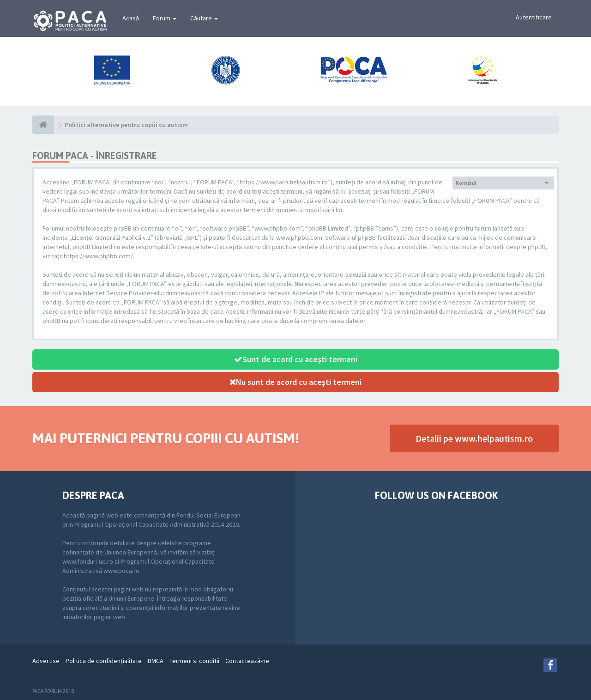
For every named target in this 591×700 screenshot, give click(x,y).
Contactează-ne (247, 661)
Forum (165, 18)
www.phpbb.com (299, 237)
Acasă (131, 18)
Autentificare (534, 17)
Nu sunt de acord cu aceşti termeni (295, 382)
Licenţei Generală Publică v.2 (111, 237)
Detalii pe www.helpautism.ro (474, 438)
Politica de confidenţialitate (104, 661)
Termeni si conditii (194, 661)
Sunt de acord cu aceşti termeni (296, 359)
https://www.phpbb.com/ (98, 256)
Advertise (46, 661)
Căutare (204, 18)
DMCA (156, 661)
